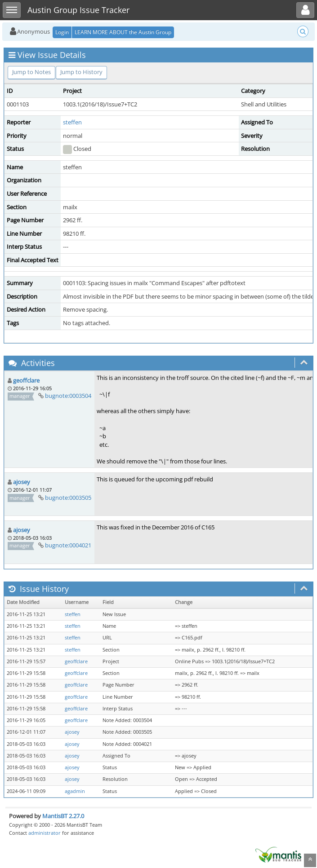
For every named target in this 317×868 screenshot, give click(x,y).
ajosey (22, 482)
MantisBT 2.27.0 (63, 816)
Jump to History (81, 72)
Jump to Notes (31, 72)
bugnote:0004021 (68, 545)
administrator (45, 833)
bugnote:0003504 (68, 396)
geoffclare (26, 380)
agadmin (75, 791)
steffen (72, 122)
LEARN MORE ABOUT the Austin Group (123, 32)
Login (62, 32)
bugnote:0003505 (68, 498)
